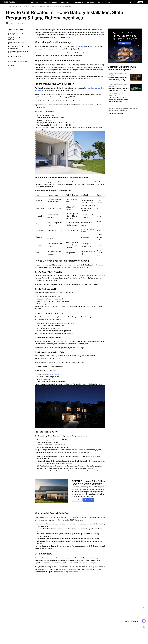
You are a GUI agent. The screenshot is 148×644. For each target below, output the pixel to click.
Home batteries (81, 46)
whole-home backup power (68, 569)
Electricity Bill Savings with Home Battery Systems (118, 74)
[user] (134, 2)
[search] (130, 2)
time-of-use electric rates (52, 374)
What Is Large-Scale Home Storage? (16, 34)
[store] (140, 2)
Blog (13, 6)
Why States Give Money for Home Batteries (18, 39)
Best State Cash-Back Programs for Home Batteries (19, 48)
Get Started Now (13, 66)
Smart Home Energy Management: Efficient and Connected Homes (118, 89)
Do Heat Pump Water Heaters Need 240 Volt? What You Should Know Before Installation (118, 100)
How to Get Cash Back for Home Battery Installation (18, 52)
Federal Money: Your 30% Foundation (16, 43)
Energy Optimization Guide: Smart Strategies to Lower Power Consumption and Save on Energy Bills (118, 79)
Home (8, 6)
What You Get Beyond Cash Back (18, 61)
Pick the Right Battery (15, 57)
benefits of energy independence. (68, 572)
